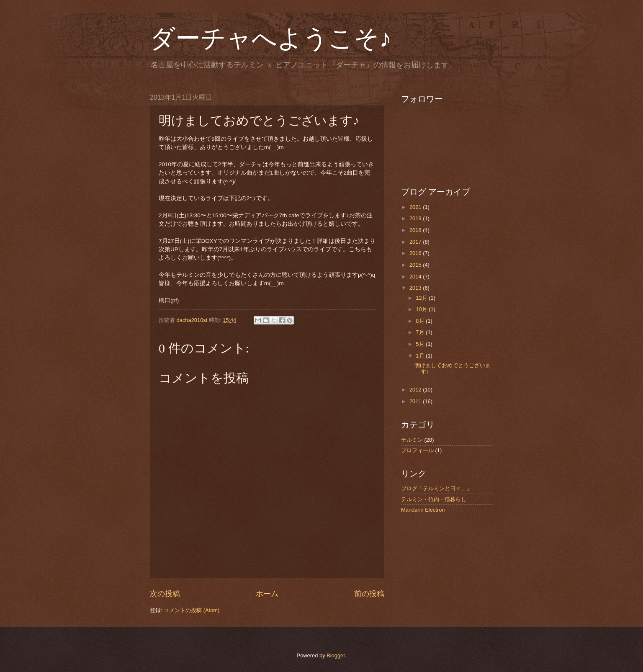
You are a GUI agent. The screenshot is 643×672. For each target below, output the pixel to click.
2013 (416, 288)
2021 (416, 207)
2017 (416, 242)
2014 (416, 277)
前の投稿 (369, 594)
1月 (421, 356)
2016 (416, 253)
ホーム (267, 594)
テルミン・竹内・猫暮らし (434, 499)
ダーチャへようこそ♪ (271, 39)
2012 (416, 390)
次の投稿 (165, 594)
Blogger (336, 655)
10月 (422, 309)
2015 (416, 265)
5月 (421, 344)
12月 (422, 298)
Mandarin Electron (423, 510)
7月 (421, 332)
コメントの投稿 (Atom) (192, 610)
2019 (416, 218)
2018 (416, 230)
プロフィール (417, 450)
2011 (416, 401)
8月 (421, 321)
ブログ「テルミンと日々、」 (436, 488)
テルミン (412, 440)
